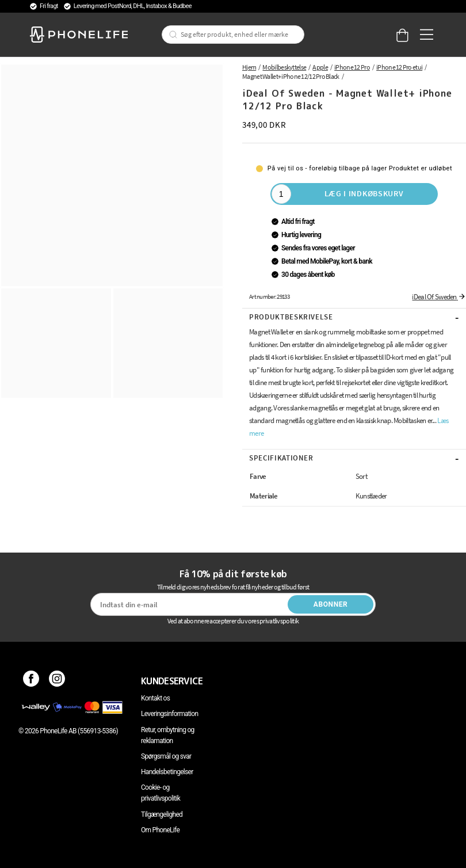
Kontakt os (155, 698)
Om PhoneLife (160, 830)
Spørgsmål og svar (166, 756)
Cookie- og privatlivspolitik (161, 793)
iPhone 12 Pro (352, 67)
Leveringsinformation (169, 714)
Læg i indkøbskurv (364, 193)
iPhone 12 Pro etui (399, 67)
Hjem (249, 67)
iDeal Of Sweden (439, 297)
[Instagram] (57, 681)
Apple (320, 67)
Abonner (331, 604)
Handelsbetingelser (167, 772)
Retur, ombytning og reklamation (168, 735)
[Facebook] (31, 681)
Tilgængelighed (162, 814)
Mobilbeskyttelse (284, 67)
